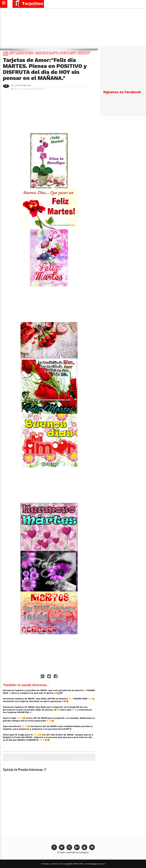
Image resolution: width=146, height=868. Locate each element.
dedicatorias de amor (47, 52)
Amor (13, 52)
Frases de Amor (68, 52)
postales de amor (66, 54)
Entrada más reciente (84, 759)
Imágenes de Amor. (25, 54)
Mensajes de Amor (45, 54)
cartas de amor (25, 52)
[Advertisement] (73, 28)
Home (5, 52)
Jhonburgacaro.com (95, 864)
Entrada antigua (12, 759)
